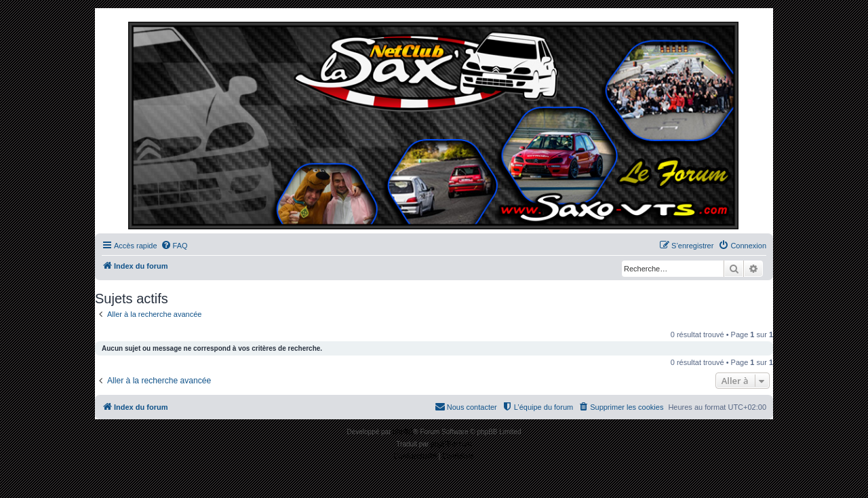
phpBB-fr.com (451, 444)
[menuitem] (174, 246)
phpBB (403, 432)
